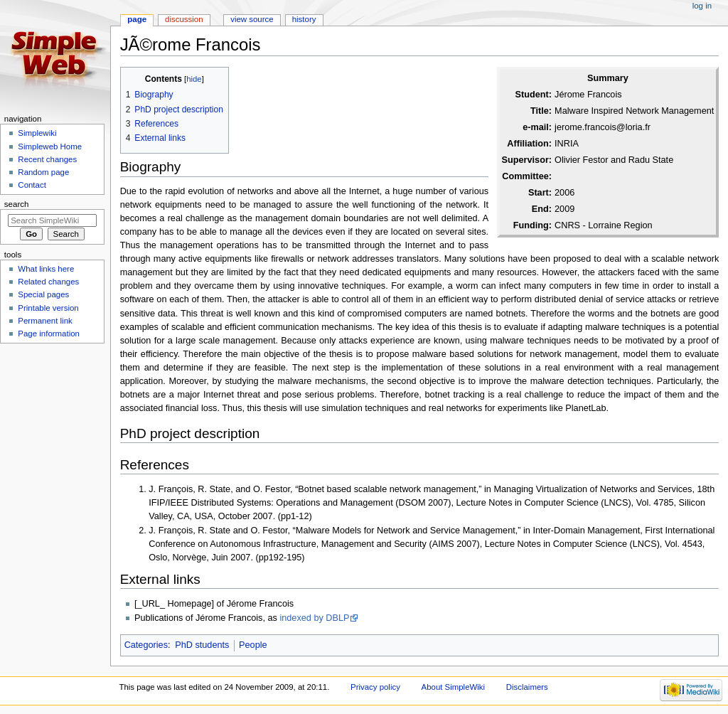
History (304, 19)
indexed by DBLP (314, 618)
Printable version (48, 308)
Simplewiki (37, 133)
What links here (46, 269)
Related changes (48, 282)
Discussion (184, 19)
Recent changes (47, 159)
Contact (32, 185)
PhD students (202, 645)
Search (17, 204)
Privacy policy (375, 687)
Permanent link (45, 321)
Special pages (43, 294)
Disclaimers (527, 687)
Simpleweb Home (50, 146)
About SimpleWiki (454, 687)
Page (137, 19)
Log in (702, 6)
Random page (43, 172)
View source (252, 19)
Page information (49, 334)
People (253, 645)
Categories (146, 645)
